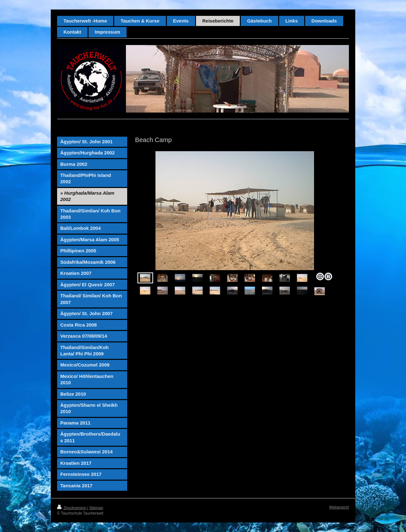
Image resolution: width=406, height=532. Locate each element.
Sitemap (96, 508)
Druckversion (72, 508)
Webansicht (339, 507)
